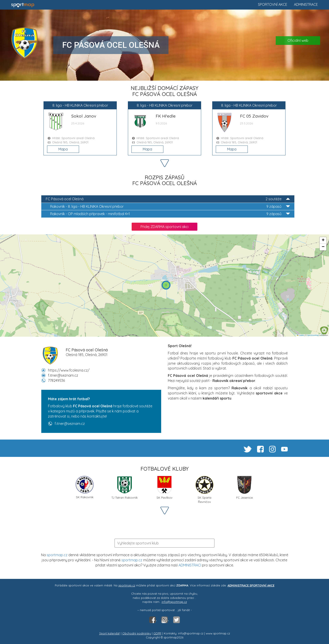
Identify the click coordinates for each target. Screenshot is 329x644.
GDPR (157, 633)
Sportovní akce (273, 4)
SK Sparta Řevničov (204, 489)
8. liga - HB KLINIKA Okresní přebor (170, 207)
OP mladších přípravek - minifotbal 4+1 (170, 214)
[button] (324, 331)
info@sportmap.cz (174, 602)
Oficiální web (298, 40)
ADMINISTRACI (190, 565)
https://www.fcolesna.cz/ (69, 370)
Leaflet (300, 335)
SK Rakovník (85, 487)
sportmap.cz (57, 555)
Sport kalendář (110, 633)
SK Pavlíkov (164, 488)
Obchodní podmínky (137, 633)
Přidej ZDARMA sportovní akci (164, 227)
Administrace (306, 4)
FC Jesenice (244, 488)
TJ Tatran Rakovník (125, 488)
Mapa (63, 149)
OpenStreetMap (313, 335)
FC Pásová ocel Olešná (168, 199)
